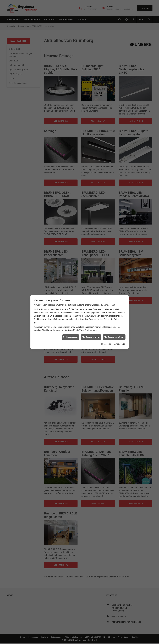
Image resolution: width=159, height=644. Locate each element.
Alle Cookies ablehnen (91, 337)
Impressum (106, 344)
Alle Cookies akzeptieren (114, 337)
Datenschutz (120, 344)
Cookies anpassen (71, 337)
